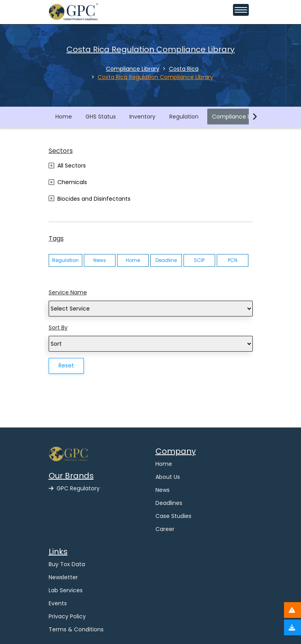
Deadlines (169, 503)
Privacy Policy (67, 616)
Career (165, 529)
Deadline (166, 260)
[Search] (151, 309)
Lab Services (66, 590)
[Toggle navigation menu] (241, 10)
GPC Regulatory (74, 488)
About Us (168, 477)
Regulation (184, 117)
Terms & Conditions (76, 629)
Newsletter (63, 577)
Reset (66, 365)
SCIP (199, 260)
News (100, 260)
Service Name (68, 292)
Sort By (58, 328)
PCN (233, 260)
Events (58, 603)
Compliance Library (239, 117)
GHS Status (101, 117)
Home (64, 117)
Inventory (142, 117)
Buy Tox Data (67, 564)
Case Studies (173, 516)
